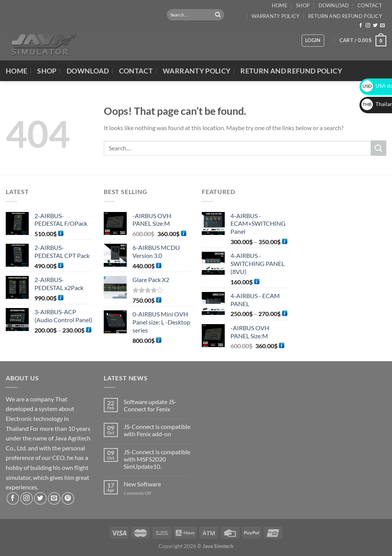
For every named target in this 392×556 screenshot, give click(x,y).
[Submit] (218, 15)
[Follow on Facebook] (361, 26)
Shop (303, 5)
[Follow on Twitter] (375, 26)
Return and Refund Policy (345, 16)
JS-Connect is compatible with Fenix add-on (157, 430)
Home (280, 5)
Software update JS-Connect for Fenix (150, 405)
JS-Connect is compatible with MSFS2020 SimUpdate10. (157, 459)
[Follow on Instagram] (368, 26)
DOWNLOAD (334, 5)
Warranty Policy (275, 16)
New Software (142, 484)
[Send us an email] (382, 26)
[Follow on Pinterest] (68, 498)
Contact (370, 5)
